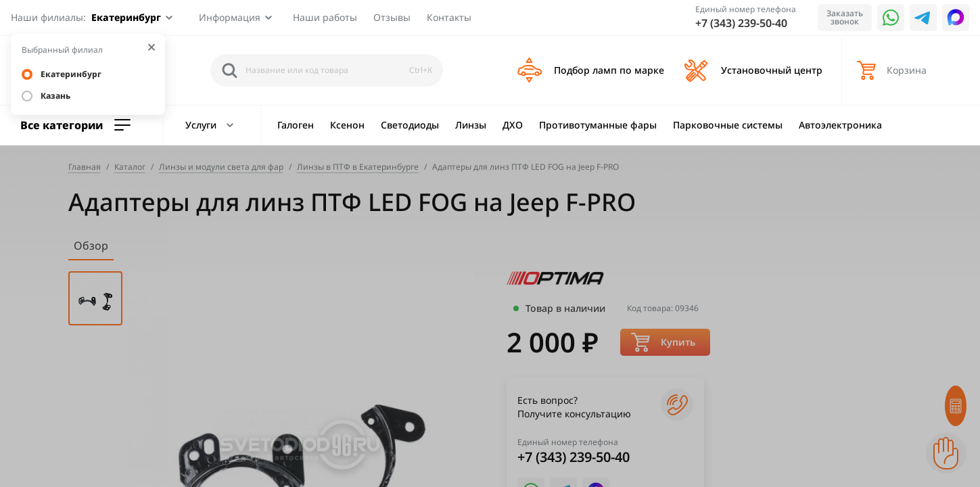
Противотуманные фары (598, 125)
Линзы (471, 125)
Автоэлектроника (840, 125)
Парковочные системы (728, 125)
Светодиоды (410, 125)
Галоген (296, 125)
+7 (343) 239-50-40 (741, 23)
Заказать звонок (845, 17)
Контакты (449, 17)
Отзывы (392, 17)
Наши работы (325, 17)
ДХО (513, 125)
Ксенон (347, 125)
